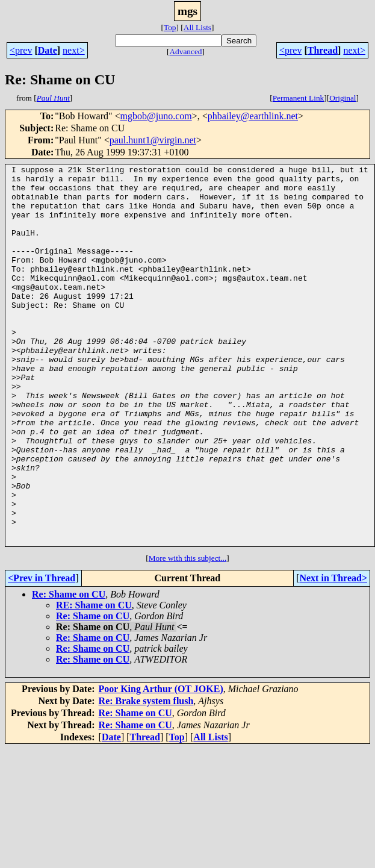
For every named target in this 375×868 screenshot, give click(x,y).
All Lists (197, 27)
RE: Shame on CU (94, 681)
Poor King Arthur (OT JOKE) (161, 765)
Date (48, 50)
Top (170, 27)
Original (342, 98)
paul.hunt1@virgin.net (153, 140)
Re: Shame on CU (69, 670)
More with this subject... (188, 634)
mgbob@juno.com (156, 116)
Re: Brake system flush (146, 777)
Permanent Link (299, 98)
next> (74, 50)
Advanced (185, 52)
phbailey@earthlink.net (253, 116)
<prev (21, 50)
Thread (323, 50)
